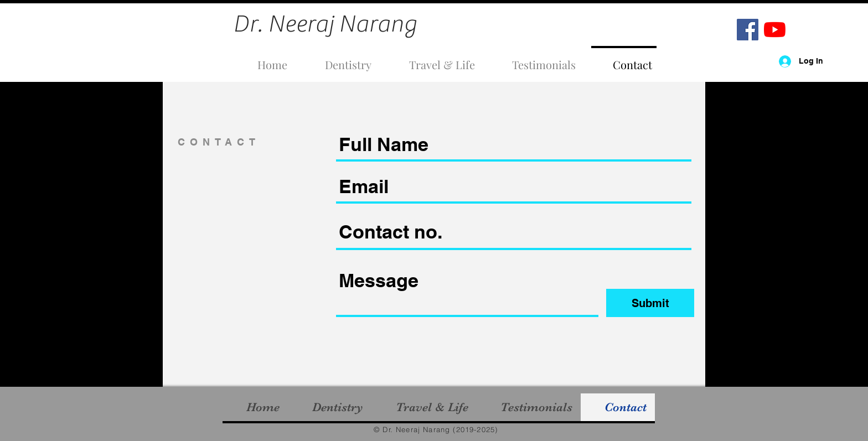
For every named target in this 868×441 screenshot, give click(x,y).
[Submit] (650, 303)
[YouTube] (775, 30)
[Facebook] (748, 30)
